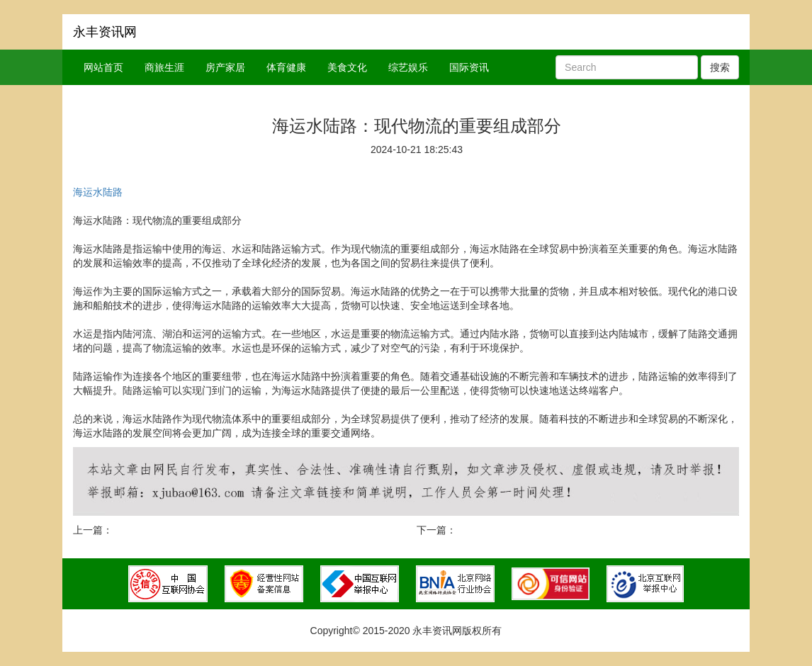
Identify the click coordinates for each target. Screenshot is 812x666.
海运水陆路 (98, 192)
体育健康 (286, 67)
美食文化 (347, 67)
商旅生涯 (164, 67)
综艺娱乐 (408, 67)
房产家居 (225, 67)
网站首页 (103, 67)
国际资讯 (469, 67)
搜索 (720, 67)
